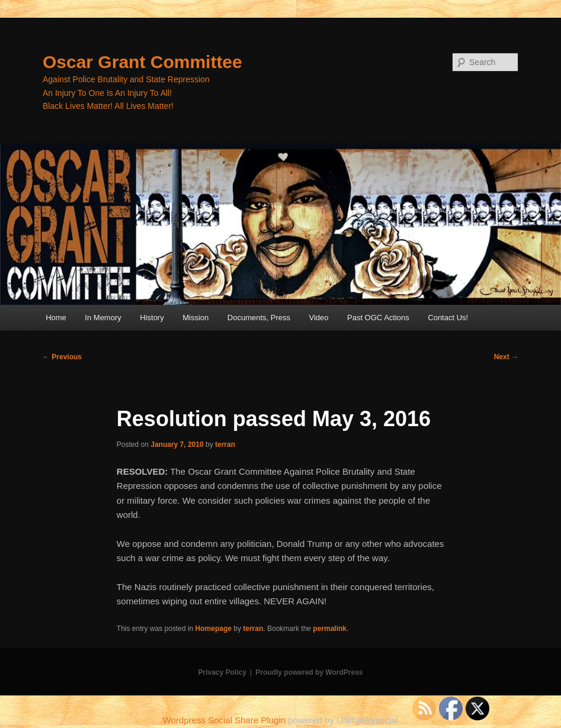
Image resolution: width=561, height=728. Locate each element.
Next (506, 357)
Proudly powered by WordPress (309, 672)
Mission (195, 318)
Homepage (214, 629)
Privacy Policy (222, 672)
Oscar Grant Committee (142, 62)
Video (318, 318)
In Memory (103, 318)
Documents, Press (259, 318)
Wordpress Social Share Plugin (226, 720)
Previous (62, 357)
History (152, 318)
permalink (330, 629)
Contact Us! (448, 318)
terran (225, 444)
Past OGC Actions (378, 318)
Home (56, 318)
